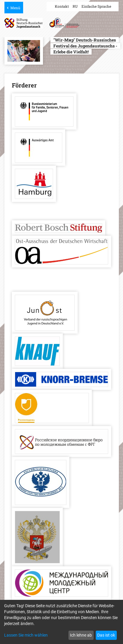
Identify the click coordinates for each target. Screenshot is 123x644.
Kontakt (62, 6)
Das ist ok (106, 635)
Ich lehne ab (81, 635)
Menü (15, 8)
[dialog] (61, 622)
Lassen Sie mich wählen (26, 635)
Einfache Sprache (96, 6)
